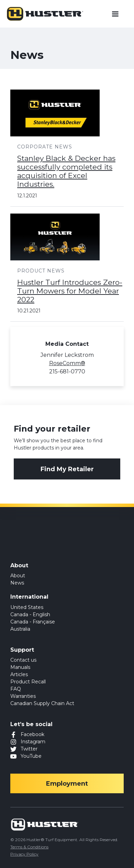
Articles (19, 674)
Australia (20, 629)
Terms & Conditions (29, 847)
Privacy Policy (24, 854)
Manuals (20, 667)
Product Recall (28, 682)
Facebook (32, 734)
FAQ (16, 689)
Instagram (33, 742)
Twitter (29, 749)
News (17, 583)
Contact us (23, 660)
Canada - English (30, 614)
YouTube (31, 756)
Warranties (23, 696)
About (18, 576)
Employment (67, 784)
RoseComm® (67, 363)
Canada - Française (33, 622)
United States (27, 607)
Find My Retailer (67, 469)
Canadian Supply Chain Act (42, 703)
